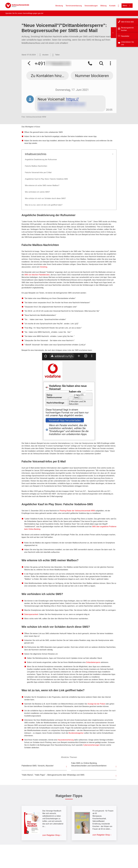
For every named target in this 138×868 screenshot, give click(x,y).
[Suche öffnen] (118, 6)
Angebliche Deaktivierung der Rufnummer (41, 160)
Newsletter (125, 36)
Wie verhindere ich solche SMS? (37, 192)
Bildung (103, 6)
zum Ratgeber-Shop (51, 835)
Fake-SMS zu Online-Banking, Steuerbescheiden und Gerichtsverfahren (89, 764)
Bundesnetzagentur (76, 733)
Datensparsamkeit (31, 614)
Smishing (44, 267)
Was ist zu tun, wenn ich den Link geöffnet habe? (44, 205)
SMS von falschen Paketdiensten (37, 275)
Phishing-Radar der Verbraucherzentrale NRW (77, 511)
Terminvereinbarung (74, 6)
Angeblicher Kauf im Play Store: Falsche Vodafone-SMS (46, 179)
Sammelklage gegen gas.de (33, 13)
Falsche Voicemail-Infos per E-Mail (38, 172)
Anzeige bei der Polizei (96, 704)
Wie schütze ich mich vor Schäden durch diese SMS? (45, 198)
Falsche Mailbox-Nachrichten (36, 166)
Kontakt (112, 6)
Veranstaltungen (91, 6)
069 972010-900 (127, 22)
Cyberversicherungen (91, 745)
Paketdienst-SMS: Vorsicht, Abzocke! (38, 766)
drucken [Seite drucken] (45, 55)
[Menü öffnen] (127, 6)
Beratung (59, 6)
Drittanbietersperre (93, 662)
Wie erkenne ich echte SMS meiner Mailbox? (42, 185)
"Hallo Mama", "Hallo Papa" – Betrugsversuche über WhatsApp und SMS (53, 775)
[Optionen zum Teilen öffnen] (56, 55)
